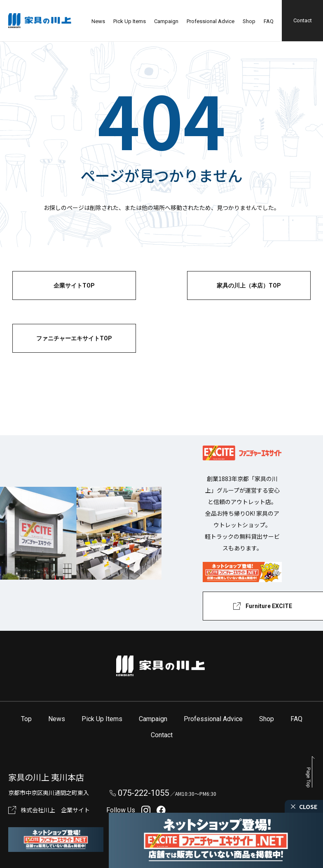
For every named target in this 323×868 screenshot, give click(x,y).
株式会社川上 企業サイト (55, 810)
